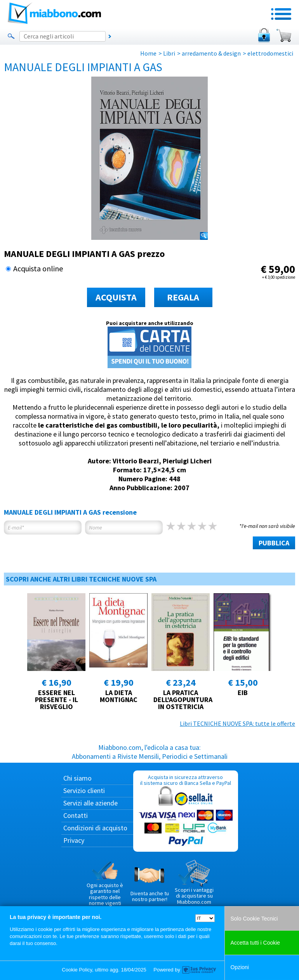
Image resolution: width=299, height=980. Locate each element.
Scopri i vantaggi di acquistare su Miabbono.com (194, 882)
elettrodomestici (270, 53)
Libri (169, 53)
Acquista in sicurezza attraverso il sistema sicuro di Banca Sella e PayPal (186, 811)
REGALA (183, 297)
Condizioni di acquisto (95, 828)
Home (148, 53)
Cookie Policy (77, 970)
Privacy (74, 840)
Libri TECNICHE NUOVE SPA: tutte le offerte (237, 723)
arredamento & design (211, 53)
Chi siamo (77, 778)
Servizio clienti (84, 790)
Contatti (76, 815)
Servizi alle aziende (90, 803)
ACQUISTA (116, 297)
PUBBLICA (274, 543)
